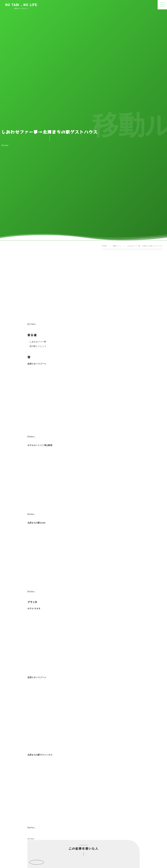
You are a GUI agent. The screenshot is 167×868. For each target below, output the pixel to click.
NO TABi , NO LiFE (21, 5)
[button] (162, 5)
